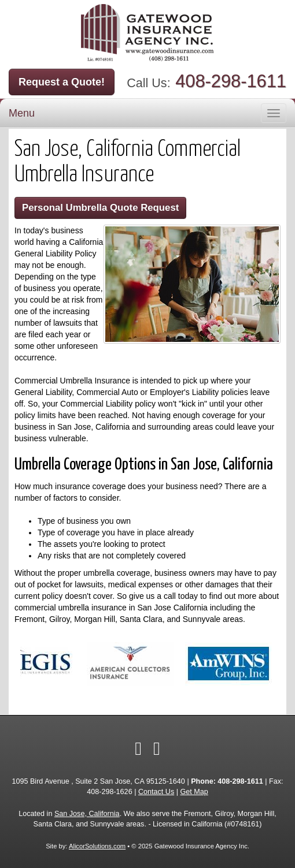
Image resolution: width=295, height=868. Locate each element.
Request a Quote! (62, 82)
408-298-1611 (231, 81)
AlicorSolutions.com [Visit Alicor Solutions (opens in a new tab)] (97, 846)
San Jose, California (87, 814)
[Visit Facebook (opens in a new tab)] (138, 748)
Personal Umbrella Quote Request (100, 208)
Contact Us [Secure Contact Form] (156, 792)
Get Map (194, 792)
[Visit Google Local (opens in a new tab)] (157, 748)
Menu (22, 113)
